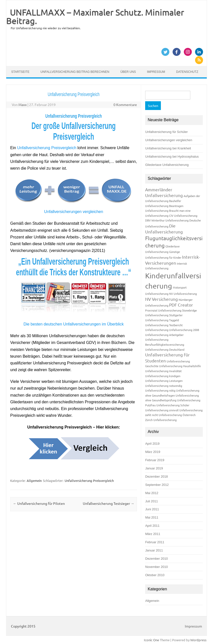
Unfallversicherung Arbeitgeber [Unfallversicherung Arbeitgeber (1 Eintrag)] (164, 335)
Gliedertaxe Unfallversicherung (167, 165)
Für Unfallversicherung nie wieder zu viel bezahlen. (46, 28)
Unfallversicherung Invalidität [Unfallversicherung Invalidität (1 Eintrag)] (163, 371)
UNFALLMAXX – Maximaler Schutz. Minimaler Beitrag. (95, 16)
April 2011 (152, 526)
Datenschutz (187, 72)
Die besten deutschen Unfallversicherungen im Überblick (74, 324)
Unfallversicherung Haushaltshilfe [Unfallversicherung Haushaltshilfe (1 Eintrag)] (180, 366)
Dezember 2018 (157, 477)
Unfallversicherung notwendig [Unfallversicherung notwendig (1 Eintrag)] (164, 386)
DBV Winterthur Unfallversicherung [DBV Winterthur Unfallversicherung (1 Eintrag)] (167, 220)
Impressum (156, 72)
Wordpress (198, 640)
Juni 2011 (152, 509)
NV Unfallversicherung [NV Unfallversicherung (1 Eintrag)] (183, 294)
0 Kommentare (125, 105)
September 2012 (157, 485)
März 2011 (153, 534)
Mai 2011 (152, 517)
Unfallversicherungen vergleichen (74, 212)
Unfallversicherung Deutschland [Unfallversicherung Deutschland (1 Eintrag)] (165, 349)
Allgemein (34, 481)
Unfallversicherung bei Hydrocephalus (172, 157)
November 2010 (157, 567)
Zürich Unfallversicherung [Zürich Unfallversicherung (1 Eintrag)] (161, 420)
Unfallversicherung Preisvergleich (47, 148)
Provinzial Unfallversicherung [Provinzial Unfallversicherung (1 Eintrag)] (163, 310)
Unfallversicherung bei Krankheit (168, 148)
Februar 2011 (155, 542)
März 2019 (153, 452)
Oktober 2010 (155, 575)
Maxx (23, 105)
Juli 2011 (152, 501)
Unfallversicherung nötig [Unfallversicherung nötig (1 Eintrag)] (160, 390)
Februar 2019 (155, 460)
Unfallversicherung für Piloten (39, 503)
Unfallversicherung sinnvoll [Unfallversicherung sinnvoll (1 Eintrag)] (162, 410)
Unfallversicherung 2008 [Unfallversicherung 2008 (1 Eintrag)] (184, 330)
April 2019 (152, 444)
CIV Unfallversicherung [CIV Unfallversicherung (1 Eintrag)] (183, 215)
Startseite (20, 72)
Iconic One (152, 640)
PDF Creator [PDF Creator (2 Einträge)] (181, 305)
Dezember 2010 (157, 559)
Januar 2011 (154, 550)
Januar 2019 (154, 468)
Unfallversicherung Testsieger (108, 503)
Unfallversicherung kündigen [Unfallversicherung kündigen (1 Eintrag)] (163, 376)
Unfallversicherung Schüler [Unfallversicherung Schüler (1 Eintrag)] (173, 405)
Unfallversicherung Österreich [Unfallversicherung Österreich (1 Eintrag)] (177, 415)
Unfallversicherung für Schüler (166, 132)
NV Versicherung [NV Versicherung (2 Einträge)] (161, 299)
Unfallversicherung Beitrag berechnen (75, 72)
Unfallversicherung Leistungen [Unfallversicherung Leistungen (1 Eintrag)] (164, 381)
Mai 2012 (152, 493)
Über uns (128, 72)
